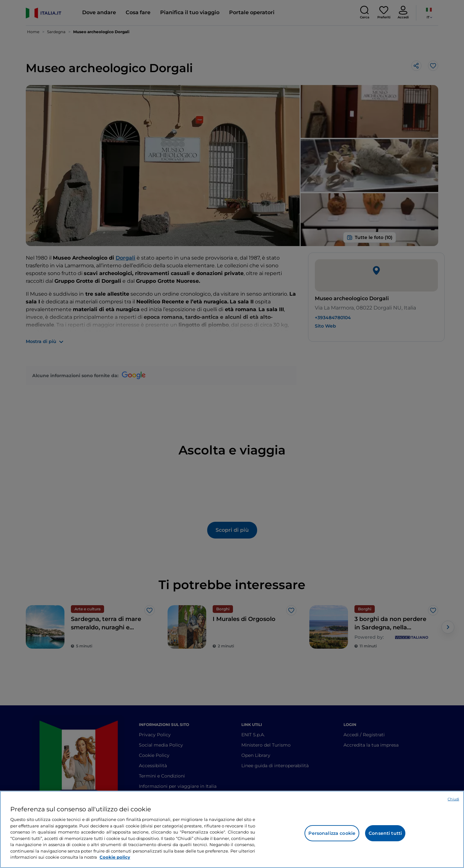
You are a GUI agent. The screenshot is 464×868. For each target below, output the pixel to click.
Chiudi (453, 799)
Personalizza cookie (332, 833)
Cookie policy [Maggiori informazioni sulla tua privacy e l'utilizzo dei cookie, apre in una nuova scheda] (115, 857)
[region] (232, 829)
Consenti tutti (385, 833)
